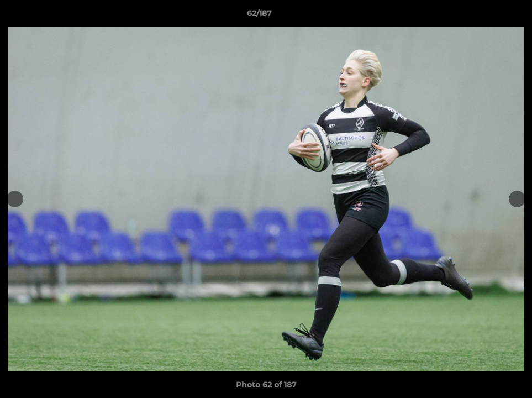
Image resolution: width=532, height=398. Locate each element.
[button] (486, 16)
